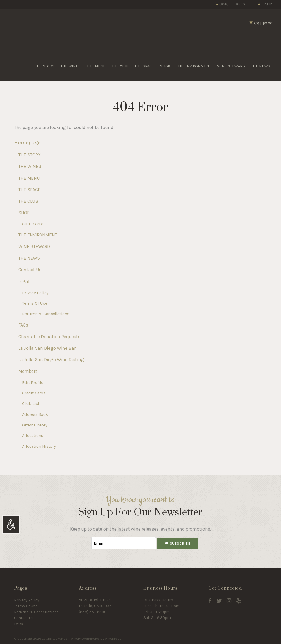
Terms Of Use (35, 303)
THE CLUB (120, 66)
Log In (265, 4)
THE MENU (96, 66)
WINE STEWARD (231, 66)
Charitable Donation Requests (49, 337)
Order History (35, 425)
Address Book (35, 414)
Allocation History (39, 446)
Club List (31, 404)
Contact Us (30, 270)
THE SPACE (144, 66)
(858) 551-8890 (230, 4)
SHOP (165, 66)
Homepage (27, 142)
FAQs (23, 325)
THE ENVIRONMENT (194, 66)
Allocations (33, 435)
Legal (24, 281)
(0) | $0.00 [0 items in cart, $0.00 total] (261, 23)
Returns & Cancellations (46, 314)
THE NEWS (261, 66)
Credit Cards (34, 393)
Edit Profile (33, 382)
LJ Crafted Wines (27, 31)
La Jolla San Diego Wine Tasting (51, 360)
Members (28, 371)
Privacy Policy (35, 293)
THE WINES (71, 66)
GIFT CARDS (33, 224)
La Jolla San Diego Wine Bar (47, 348)
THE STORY (45, 66)
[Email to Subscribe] (124, 543)
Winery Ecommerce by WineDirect (96, 638)
